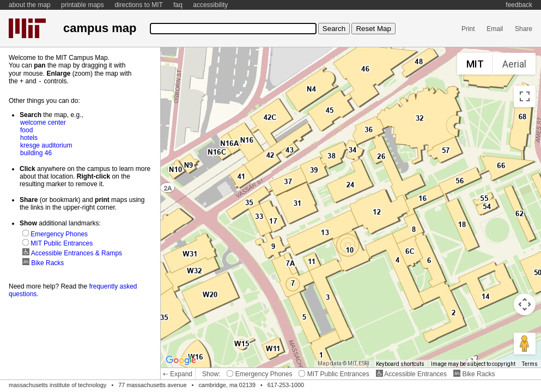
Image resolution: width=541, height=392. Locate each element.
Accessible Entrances (411, 374)
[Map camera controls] (525, 304)
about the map (30, 5)
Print (468, 29)
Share (524, 29)
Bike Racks (474, 374)
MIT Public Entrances (334, 374)
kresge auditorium (46, 145)
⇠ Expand (178, 374)
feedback (519, 5)
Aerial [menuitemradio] (514, 64)
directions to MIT (139, 5)
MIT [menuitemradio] (475, 64)
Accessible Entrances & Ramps (72, 253)
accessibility (210, 5)
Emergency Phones (259, 374)
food (26, 130)
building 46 (36, 152)
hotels (29, 137)
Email (495, 29)
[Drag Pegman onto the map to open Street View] (525, 344)
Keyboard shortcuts (400, 364)
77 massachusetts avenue (152, 385)
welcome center (43, 122)
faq (178, 5)
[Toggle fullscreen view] (525, 96)
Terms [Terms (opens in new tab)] (530, 364)
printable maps (83, 5)
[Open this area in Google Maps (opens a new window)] (181, 360)
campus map (100, 28)
